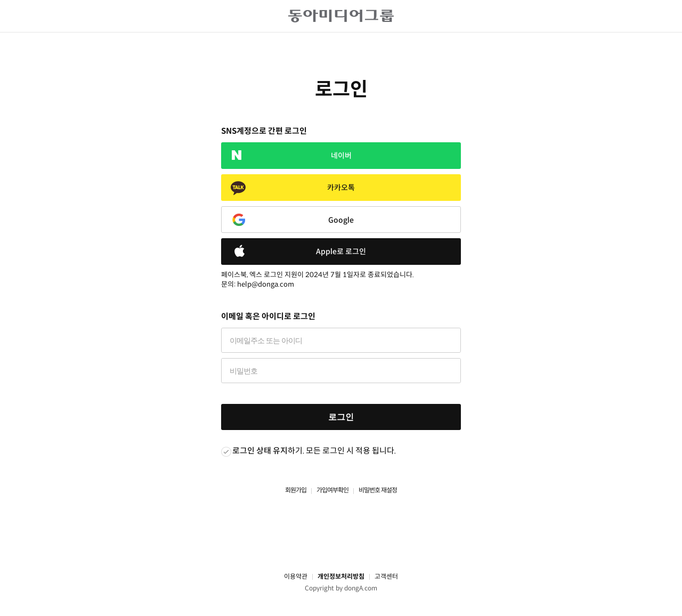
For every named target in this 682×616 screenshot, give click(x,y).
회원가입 (296, 490)
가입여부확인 (332, 490)
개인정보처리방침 (341, 576)
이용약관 (296, 576)
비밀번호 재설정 (378, 490)
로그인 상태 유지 (260, 451)
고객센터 (386, 576)
